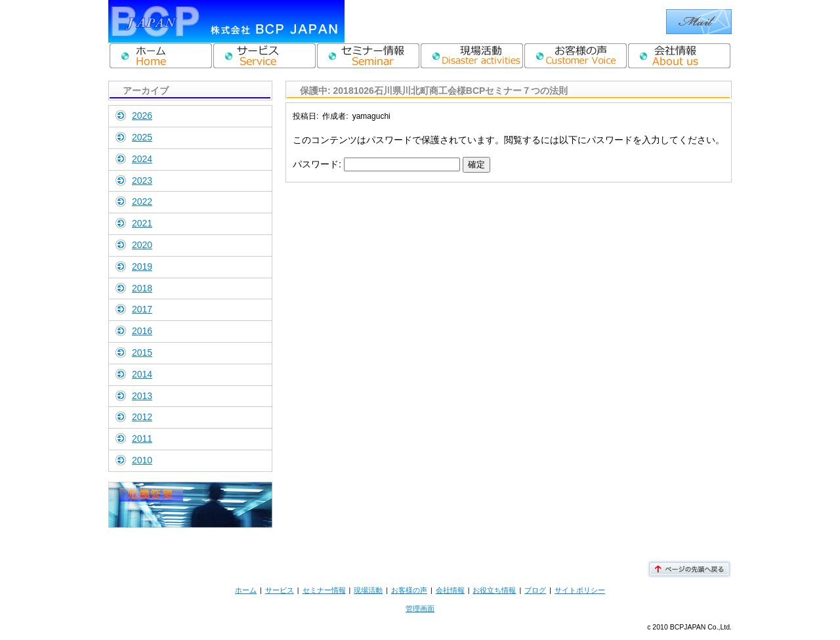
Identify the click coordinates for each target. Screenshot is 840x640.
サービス (280, 590)
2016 (142, 331)
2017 (142, 309)
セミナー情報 (324, 590)
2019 (142, 267)
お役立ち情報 (494, 590)
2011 (142, 438)
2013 (142, 396)
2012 (142, 417)
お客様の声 (409, 590)
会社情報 (450, 590)
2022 (142, 202)
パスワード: (376, 164)
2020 (142, 245)
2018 (142, 288)
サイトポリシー (580, 590)
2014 (142, 374)
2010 (142, 460)
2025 (142, 137)
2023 (142, 181)
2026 (142, 116)
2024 (142, 159)
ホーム (246, 590)
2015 (142, 352)
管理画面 (420, 608)
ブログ (535, 590)
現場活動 (368, 590)
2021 (142, 223)
